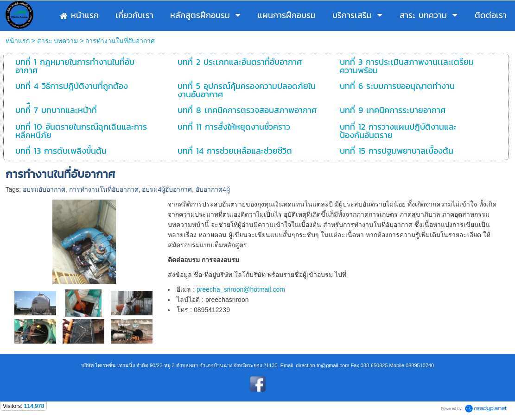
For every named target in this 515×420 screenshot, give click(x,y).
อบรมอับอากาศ (44, 189)
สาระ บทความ (58, 41)
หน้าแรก (18, 41)
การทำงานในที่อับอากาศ (104, 189)
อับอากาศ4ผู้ (213, 189)
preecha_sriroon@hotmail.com (241, 289)
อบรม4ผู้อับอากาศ (167, 189)
